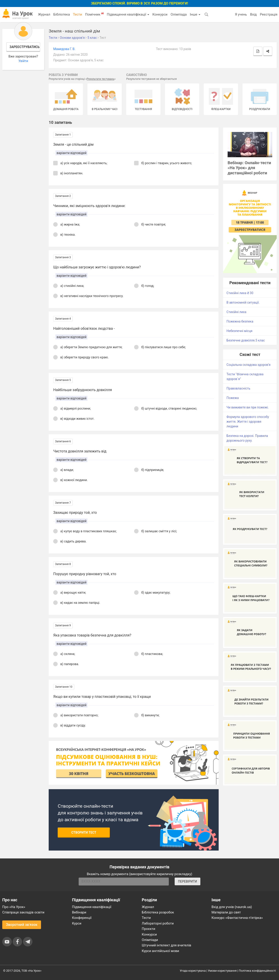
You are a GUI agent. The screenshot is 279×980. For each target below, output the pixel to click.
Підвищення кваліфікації (128, 14)
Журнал (44, 14)
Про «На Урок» (14, 907)
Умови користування (222, 971)
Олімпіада (179, 14)
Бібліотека (62, 14)
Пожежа (233, 398)
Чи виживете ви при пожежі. (248, 407)
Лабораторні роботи (158, 923)
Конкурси (160, 14)
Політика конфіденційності (257, 971)
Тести (78, 14)
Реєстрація (269, 14)
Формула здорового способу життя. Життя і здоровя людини (248, 422)
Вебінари (79, 912)
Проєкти (149, 929)
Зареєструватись (24, 47)
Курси (77, 923)
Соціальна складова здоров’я (248, 365)
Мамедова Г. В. (64, 49)
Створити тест (84, 832)
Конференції (82, 918)
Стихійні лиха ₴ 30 (240, 293)
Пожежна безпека (240, 321)
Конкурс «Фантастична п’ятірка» (237, 918)
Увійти (23, 61)
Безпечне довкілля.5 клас (246, 340)
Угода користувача (193, 971)
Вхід (254, 14)
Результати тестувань (101, 79)
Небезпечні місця (239, 331)
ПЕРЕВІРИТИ (188, 881)
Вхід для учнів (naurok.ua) (232, 907)
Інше (195, 14)
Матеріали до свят (226, 912)
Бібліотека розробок (158, 912)
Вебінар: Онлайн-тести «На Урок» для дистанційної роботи (249, 168)
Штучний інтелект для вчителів (166, 945)
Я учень (241, 14)
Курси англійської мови (160, 951)
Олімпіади (150, 940)
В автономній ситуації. (243, 302)
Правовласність (238, 388)
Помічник (94, 14)
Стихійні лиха (236, 312)
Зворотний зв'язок (22, 925)
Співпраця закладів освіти (23, 912)
